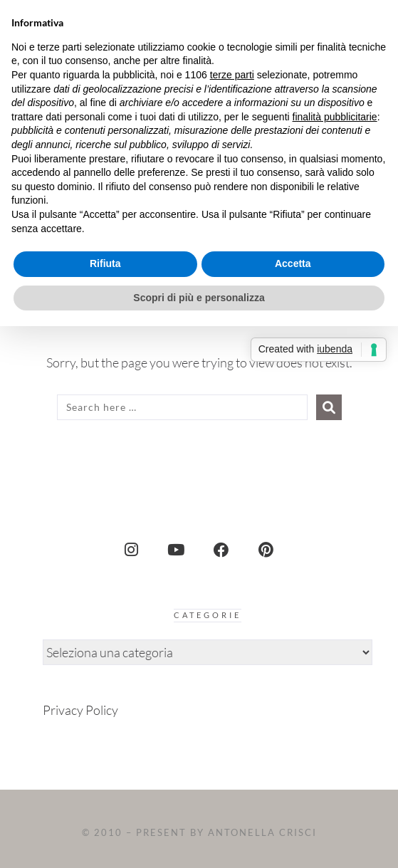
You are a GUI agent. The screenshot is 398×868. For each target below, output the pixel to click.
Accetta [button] (293, 263)
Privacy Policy (80, 710)
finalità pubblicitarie (335, 117)
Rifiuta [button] (105, 263)
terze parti (232, 75)
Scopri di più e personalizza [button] (199, 298)
